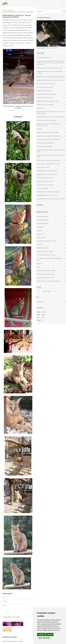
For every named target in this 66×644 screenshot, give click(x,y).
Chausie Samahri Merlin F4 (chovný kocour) (48, 101)
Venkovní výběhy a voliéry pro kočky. (46, 255)
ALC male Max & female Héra (44, 58)
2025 (49, 291)
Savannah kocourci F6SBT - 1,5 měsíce (46, 271)
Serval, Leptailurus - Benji (43, 167)
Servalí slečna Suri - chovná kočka (45, 185)
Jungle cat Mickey (41, 237)
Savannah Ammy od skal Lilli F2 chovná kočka (48, 139)
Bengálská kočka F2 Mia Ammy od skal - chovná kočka (50, 80)
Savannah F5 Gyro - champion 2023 (45, 143)
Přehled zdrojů (40, 302)
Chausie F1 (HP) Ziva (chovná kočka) (46, 84)
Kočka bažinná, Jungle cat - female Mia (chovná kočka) (50, 117)
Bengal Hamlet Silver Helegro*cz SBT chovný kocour (50, 68)
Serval (38, 267)
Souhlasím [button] (41, 634)
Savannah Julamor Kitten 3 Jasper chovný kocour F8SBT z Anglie (51, 151)
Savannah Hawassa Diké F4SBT (44, 146)
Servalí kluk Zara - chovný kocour (45, 181)
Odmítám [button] (50, 634)
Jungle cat (39, 264)
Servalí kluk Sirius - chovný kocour (45, 178)
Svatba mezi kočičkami (42, 188)
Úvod (4, 10)
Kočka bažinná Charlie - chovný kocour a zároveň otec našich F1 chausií (50, 112)
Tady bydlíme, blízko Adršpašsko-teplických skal (49, 192)
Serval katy (39, 230)
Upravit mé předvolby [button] (44, 638)
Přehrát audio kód (8, 627)
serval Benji (39, 244)
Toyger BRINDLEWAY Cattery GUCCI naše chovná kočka (50, 199)
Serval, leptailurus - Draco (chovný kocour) (47, 171)
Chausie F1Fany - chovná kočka (44, 91)
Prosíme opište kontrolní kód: (11, 617)
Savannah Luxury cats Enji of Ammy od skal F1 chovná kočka (50, 156)
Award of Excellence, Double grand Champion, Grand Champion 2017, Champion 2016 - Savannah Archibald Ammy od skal (50, 63)
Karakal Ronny (40, 108)
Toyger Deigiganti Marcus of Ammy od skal (47, 48)
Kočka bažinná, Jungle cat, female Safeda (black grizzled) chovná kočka (48, 125)
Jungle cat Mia (40, 227)
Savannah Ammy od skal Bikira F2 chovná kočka (49, 136)
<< (38, 291)
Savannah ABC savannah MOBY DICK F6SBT (48, 132)
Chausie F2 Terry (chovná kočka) (45, 98)
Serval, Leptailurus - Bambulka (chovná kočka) (48, 164)
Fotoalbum (10, 10)
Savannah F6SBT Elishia (42, 223)
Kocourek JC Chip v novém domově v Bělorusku (49, 281)
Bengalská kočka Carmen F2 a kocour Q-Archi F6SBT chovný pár (50, 72)
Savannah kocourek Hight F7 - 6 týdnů (46, 241)
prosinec (45, 291)
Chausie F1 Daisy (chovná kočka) (45, 87)
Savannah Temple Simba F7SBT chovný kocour (48, 160)
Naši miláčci (40, 129)
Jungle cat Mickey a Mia (42, 216)
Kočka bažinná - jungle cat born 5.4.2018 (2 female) (18, 107)
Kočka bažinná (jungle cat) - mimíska (46, 274)
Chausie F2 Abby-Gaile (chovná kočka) (46, 94)
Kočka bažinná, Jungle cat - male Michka (47, 120)
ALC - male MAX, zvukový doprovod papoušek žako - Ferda (50, 259)
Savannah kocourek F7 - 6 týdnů (45, 251)
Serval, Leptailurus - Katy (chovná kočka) (47, 174)
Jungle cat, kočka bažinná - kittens (45, 278)
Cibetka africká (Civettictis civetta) (45, 105)
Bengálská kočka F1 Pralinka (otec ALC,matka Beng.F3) (50, 77)
